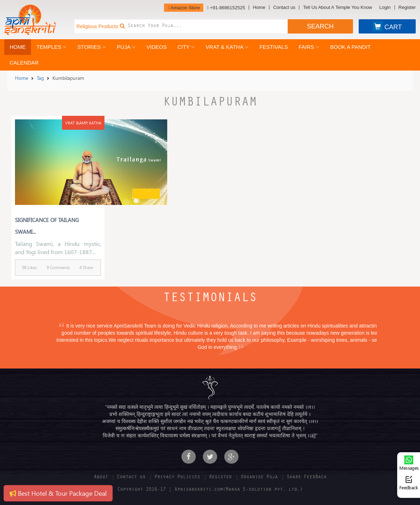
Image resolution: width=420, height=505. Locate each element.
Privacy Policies (177, 478)
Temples (52, 47)
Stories (92, 47)
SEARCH (320, 26)
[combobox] (208, 26)
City (186, 47)
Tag (40, 78)
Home (259, 7)
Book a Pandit (350, 47)
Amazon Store (184, 8)
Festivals (274, 47)
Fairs (309, 47)
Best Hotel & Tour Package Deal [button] (58, 493)
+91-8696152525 (226, 8)
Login (385, 7)
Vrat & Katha (227, 47)
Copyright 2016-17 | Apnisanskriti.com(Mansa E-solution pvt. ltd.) (210, 490)
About (101, 478)
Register (407, 7)
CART (387, 26)
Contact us (284, 7)
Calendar (24, 63)
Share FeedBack (307, 478)
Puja (126, 47)
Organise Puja (259, 478)
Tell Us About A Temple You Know (337, 7)
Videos (157, 47)
